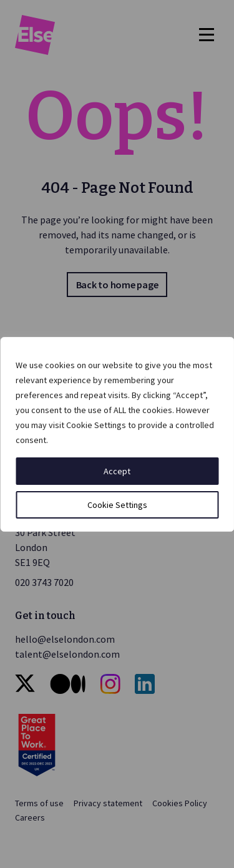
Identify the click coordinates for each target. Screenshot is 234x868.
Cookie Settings (117, 505)
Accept (117, 471)
